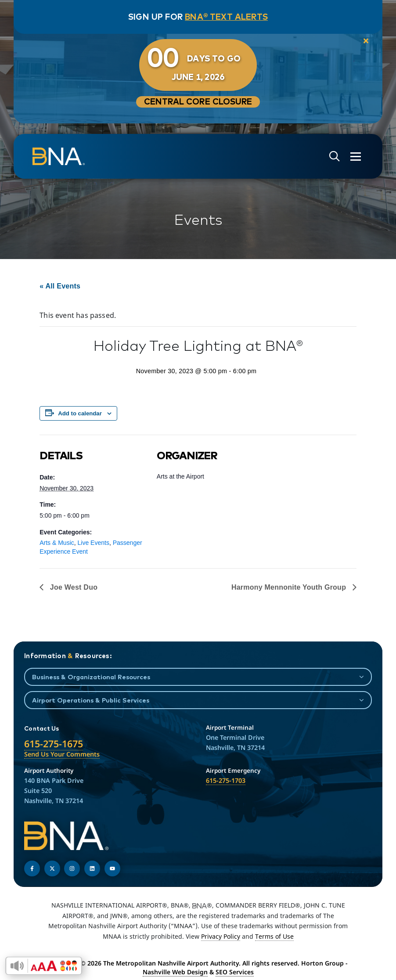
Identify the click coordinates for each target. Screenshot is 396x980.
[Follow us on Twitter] (52, 868)
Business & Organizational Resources (91, 677)
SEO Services (235, 972)
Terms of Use (274, 936)
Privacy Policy (221, 936)
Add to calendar (80, 413)
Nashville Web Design (175, 972)
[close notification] (366, 41)
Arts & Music (57, 543)
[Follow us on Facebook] (32, 868)
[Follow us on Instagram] (72, 868)
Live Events (94, 543)
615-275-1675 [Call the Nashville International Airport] (54, 744)
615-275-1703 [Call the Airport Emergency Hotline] (226, 780)
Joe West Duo (73, 587)
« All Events (60, 286)
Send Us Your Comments (62, 754)
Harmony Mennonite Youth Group (290, 587)
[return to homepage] (59, 156)
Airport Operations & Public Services (91, 700)
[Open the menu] (356, 157)
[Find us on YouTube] (112, 868)
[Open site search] (335, 157)
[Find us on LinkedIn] (92, 868)
